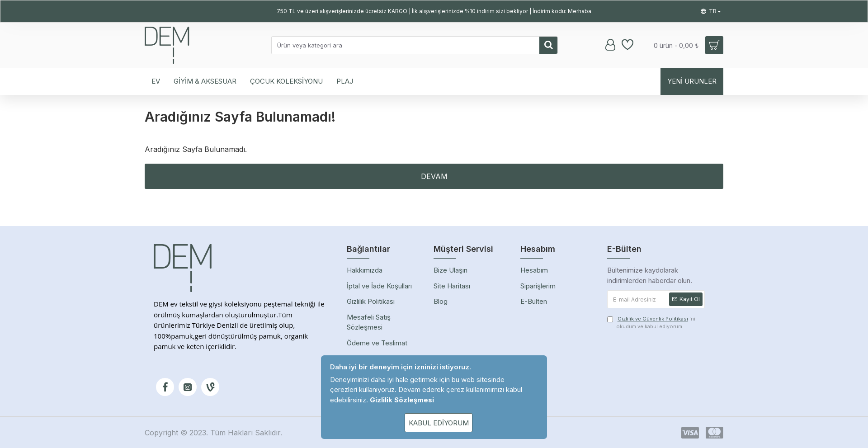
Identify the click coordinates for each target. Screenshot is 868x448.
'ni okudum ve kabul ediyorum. (651, 322)
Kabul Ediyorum (439, 423)
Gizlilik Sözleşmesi (402, 400)
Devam (434, 176)
